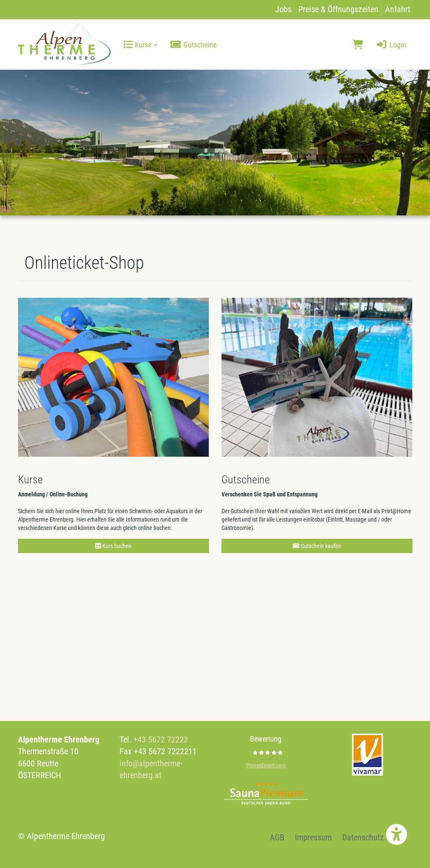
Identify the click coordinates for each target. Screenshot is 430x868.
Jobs (283, 9)
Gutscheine (193, 45)
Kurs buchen (113, 546)
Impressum (313, 837)
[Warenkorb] (358, 45)
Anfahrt (398, 9)
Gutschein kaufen (317, 546)
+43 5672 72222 (161, 740)
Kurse (140, 45)
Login (391, 45)
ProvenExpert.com (266, 765)
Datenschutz (363, 837)
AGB (277, 837)
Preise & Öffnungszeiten (338, 9)
